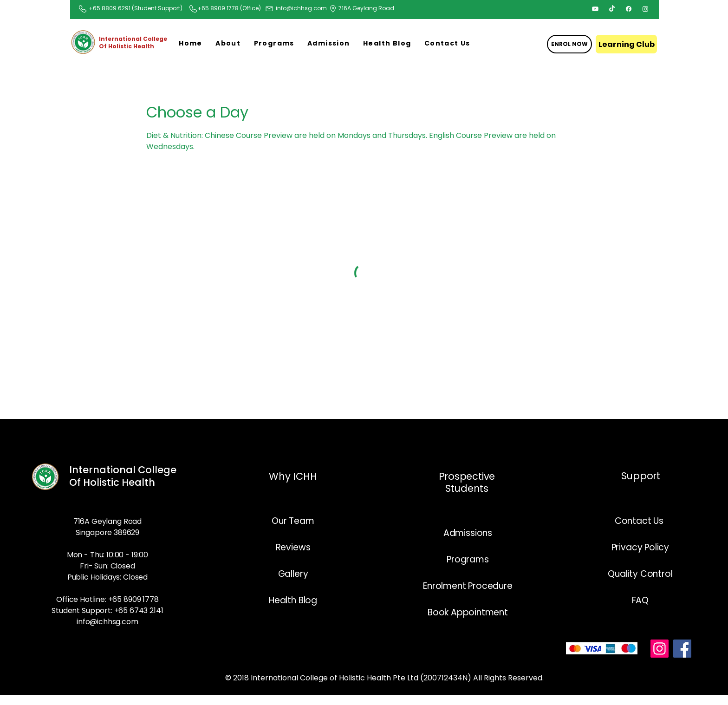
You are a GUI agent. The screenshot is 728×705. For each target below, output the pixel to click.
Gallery (293, 574)
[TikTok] (612, 9)
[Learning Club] (626, 44)
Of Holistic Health (113, 482)
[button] (228, 44)
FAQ (640, 600)
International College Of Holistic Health (133, 42)
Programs (468, 559)
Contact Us (640, 521)
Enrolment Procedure (468, 586)
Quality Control (640, 574)
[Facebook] (629, 9)
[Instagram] (645, 9)
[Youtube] (595, 9)
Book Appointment (468, 612)
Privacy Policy (640, 547)
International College (123, 470)
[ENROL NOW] (569, 44)
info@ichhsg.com (301, 8)
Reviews (293, 547)
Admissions (468, 533)
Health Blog (293, 600)
